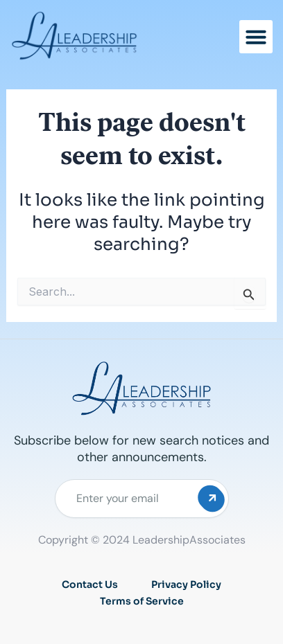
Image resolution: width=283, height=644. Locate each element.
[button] (256, 37)
